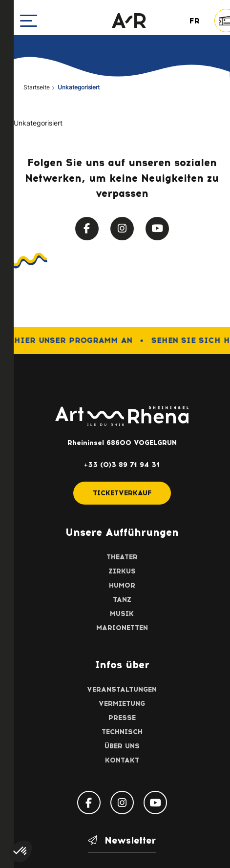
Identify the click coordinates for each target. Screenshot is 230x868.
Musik (122, 614)
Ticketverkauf (122, 493)
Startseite (37, 88)
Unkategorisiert (38, 124)
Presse (122, 718)
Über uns (122, 746)
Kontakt (122, 760)
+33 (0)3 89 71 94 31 (122, 465)
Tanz (122, 600)
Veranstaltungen (122, 689)
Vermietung (122, 704)
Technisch (122, 732)
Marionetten (122, 628)
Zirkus (122, 571)
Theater (122, 557)
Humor (122, 585)
